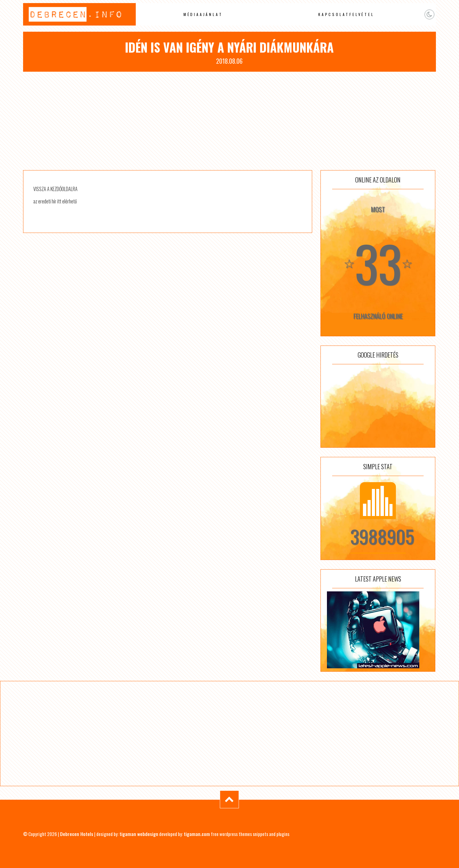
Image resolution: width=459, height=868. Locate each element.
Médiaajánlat (203, 14)
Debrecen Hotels (77, 834)
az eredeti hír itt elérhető (55, 201)
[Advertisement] (229, 121)
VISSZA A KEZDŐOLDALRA (55, 189)
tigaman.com (197, 834)
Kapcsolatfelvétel (346, 14)
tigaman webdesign (139, 834)
